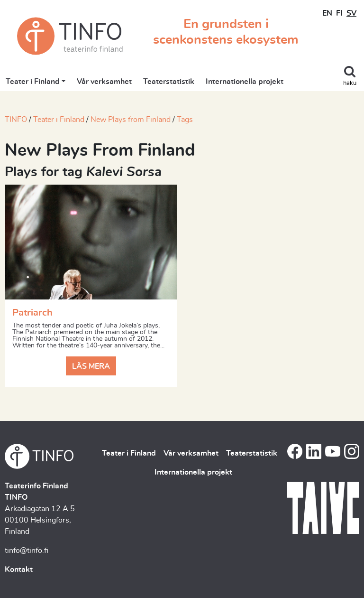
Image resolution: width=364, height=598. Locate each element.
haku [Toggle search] (350, 83)
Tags (185, 120)
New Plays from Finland (131, 120)
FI (339, 13)
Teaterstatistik (169, 82)
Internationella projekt (245, 82)
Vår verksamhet (104, 82)
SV (351, 13)
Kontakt (19, 570)
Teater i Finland (33, 82)
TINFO (16, 120)
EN (327, 13)
